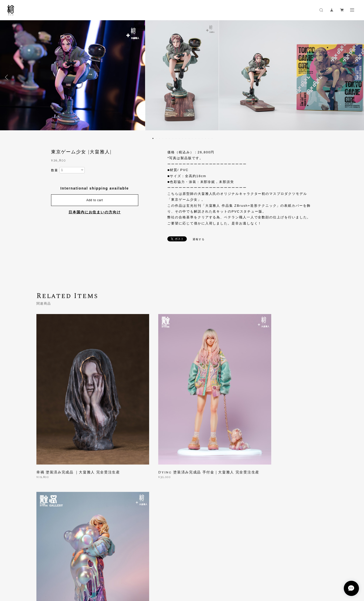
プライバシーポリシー (43, 573)
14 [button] (196, 138)
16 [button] (202, 138)
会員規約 (108, 573)
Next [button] (356, 77)
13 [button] (192, 138)
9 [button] (179, 138)
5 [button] (166, 138)
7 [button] (173, 138)
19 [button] (212, 138)
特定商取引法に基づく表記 (82, 573)
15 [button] (199, 138)
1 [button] (153, 138)
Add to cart (95, 200)
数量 (55, 170)
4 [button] (163, 138)
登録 (284, 506)
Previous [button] (8, 77)
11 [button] (186, 138)
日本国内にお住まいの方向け (95, 212)
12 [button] (189, 138)
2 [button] (156, 138)
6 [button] (169, 138)
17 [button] (206, 138)
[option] (182, 77)
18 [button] (209, 138)
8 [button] (176, 138)
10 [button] (183, 138)
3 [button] (160, 138)
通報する (199, 239)
